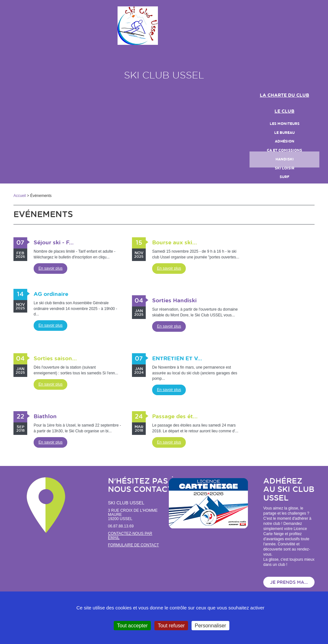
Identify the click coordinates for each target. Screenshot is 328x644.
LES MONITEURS (285, 124)
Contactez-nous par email (130, 536)
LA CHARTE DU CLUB (284, 95)
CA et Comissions (284, 150)
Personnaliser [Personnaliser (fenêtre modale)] (210, 626)
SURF (284, 177)
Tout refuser (171, 626)
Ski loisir (285, 168)
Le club (284, 111)
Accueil (20, 196)
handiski (285, 159)
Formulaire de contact (133, 545)
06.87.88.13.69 (121, 526)
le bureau (284, 133)
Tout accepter (132, 626)
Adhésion (285, 141)
